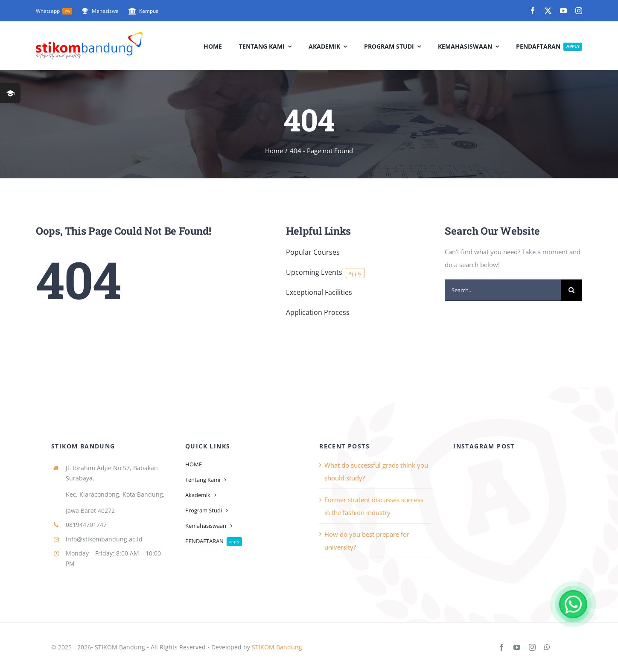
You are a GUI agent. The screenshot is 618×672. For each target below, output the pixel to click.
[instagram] (579, 11)
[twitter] (548, 11)
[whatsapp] (547, 647)
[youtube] (563, 11)
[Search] (571, 290)
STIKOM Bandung (277, 647)
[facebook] (533, 11)
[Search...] (503, 290)
